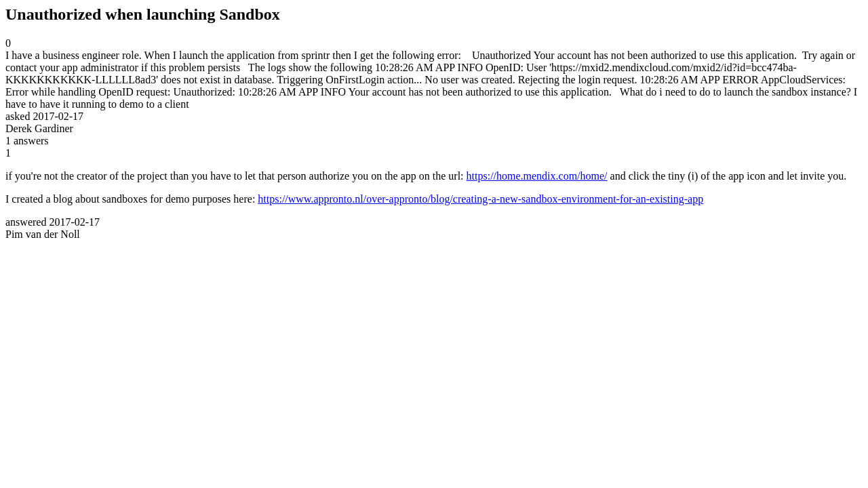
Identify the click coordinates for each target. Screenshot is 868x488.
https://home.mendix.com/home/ (537, 176)
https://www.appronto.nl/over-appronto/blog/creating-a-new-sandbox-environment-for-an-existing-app (480, 199)
